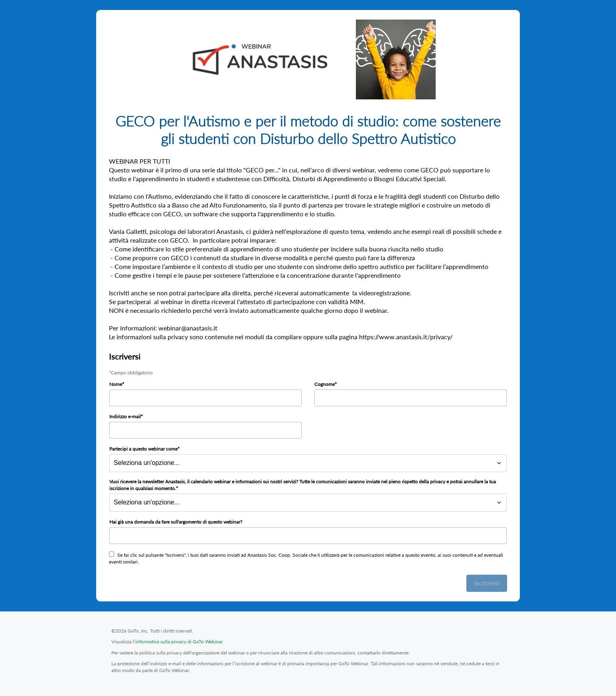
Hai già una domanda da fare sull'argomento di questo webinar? (176, 522)
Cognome (325, 384)
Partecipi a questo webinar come (143, 449)
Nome (116, 384)
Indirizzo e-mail (125, 416)
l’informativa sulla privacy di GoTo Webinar (178, 642)
